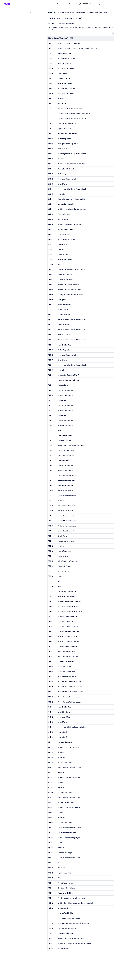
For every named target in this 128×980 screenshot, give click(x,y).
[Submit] (99, 4)
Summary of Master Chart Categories (98, 12)
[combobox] (111, 4)
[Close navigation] (31, 13)
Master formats (81, 12)
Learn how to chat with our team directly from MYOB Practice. (75, 4)
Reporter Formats (52, 12)
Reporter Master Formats (67, 12)
